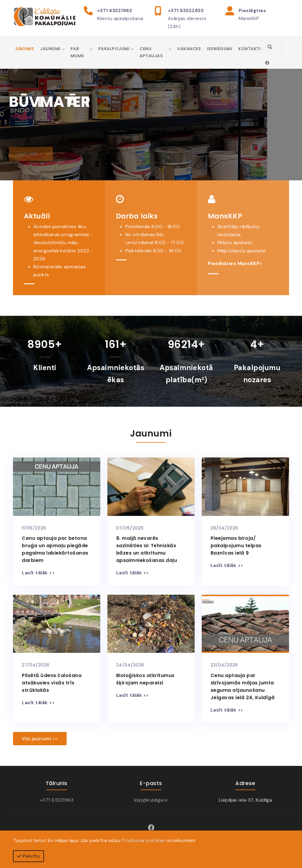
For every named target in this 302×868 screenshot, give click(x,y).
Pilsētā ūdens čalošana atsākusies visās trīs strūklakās (52, 683)
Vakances (189, 49)
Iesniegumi (220, 49)
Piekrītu (28, 856)
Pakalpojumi (114, 49)
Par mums (77, 52)
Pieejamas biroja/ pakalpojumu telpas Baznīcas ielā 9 (236, 546)
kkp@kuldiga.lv (151, 800)
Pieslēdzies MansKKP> (235, 263)
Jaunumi (50, 49)
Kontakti (250, 49)
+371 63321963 (115, 10)
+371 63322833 (186, 10)
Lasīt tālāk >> (38, 573)
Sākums (25, 49)
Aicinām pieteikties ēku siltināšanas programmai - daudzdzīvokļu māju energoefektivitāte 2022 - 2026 (63, 243)
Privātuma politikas (143, 840)
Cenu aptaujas (151, 52)
